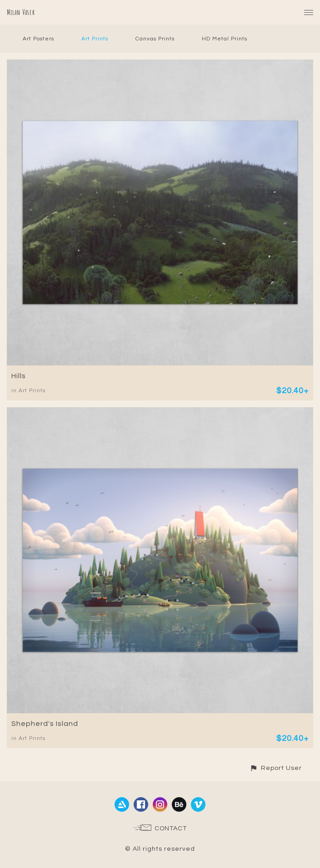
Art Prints (95, 39)
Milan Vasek (21, 12)
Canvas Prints (155, 39)
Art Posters (38, 39)
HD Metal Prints (225, 39)
